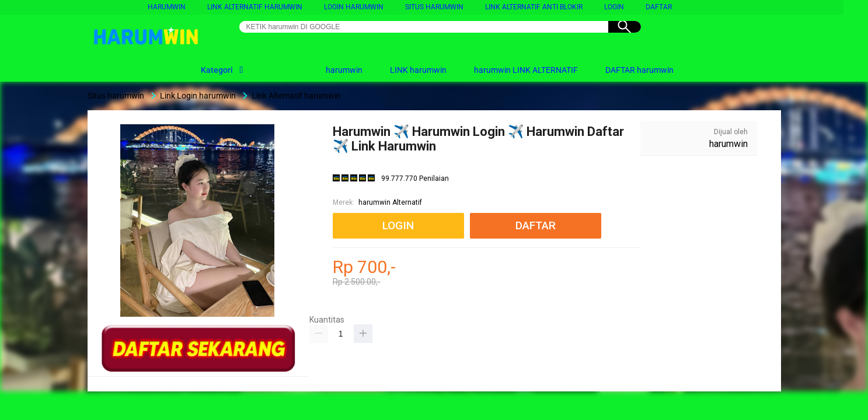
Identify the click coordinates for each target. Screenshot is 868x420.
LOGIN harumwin (354, 7)
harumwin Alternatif (390, 202)
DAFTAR (659, 7)
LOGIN (614, 7)
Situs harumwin (434, 7)
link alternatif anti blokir (534, 7)
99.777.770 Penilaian (415, 179)
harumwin (167, 7)
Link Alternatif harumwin (255, 7)
